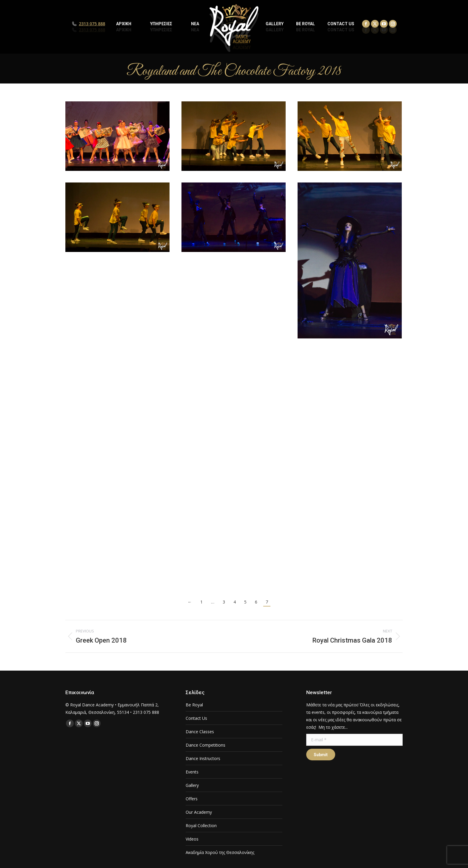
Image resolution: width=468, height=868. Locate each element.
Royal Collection (201, 826)
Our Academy (199, 812)
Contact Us (196, 718)
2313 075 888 (92, 30)
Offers (192, 799)
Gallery (192, 785)
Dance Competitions (205, 745)
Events (192, 772)
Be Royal (194, 705)
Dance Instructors (203, 758)
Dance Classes (200, 732)
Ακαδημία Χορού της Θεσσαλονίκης (220, 852)
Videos (192, 839)
